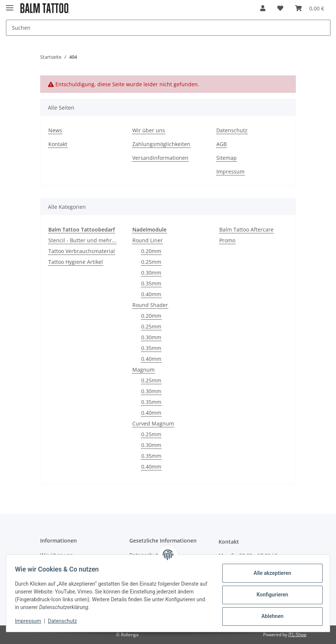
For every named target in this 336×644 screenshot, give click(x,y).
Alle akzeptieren (269, 573)
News (55, 130)
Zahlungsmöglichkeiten (161, 144)
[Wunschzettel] (280, 8)
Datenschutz (232, 130)
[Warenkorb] (310, 8)
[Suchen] (168, 28)
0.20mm (151, 251)
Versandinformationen (160, 158)
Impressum (230, 171)
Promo (227, 240)
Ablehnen (269, 616)
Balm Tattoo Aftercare (246, 229)
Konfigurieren (269, 595)
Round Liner (148, 240)
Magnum (143, 370)
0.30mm (151, 273)
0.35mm (151, 283)
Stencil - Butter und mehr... (82, 240)
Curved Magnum (153, 423)
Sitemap (227, 158)
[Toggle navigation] (10, 5)
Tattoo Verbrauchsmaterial (82, 251)
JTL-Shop (297, 635)
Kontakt (58, 144)
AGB (222, 144)
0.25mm (151, 262)
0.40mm (151, 294)
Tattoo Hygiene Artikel (76, 262)
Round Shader (150, 305)
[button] (263, 8)
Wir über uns (149, 130)
